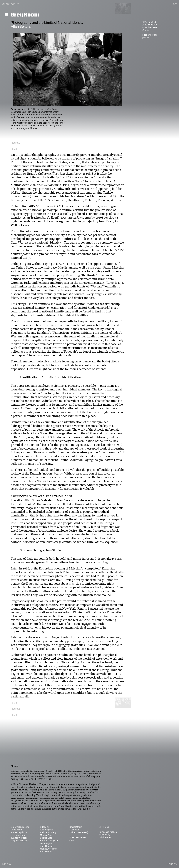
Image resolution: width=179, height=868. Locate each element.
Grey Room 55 (149, 22)
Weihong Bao (47, 830)
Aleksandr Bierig (48, 832)
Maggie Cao (46, 835)
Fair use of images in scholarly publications (108, 835)
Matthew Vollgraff (49, 849)
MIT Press (104, 827)
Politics (172, 864)
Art (175, 4)
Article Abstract (150, 25)
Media (7, 864)
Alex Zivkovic (47, 851)
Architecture (11, 4)
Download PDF (150, 27)
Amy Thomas (47, 846)
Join (72, 840)
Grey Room (25, 15)
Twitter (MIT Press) (79, 832)
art (155, 35)
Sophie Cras (46, 838)
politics (146, 38)
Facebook (74, 830)
